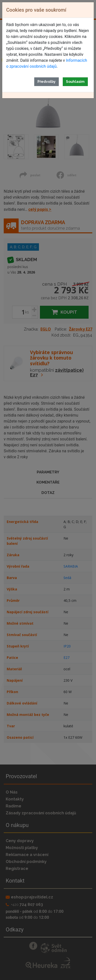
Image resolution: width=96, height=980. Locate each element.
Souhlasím (75, 82)
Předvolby (47, 82)
